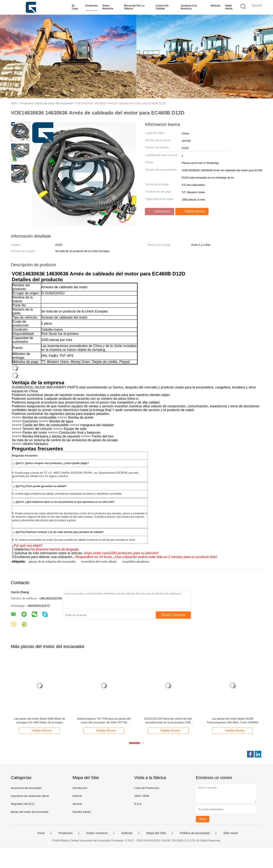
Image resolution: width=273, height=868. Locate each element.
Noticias (216, 6)
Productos (92, 6)
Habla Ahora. (229, 7)
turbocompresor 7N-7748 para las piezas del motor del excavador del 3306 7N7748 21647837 (104, 721)
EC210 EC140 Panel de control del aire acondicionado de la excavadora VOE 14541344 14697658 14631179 (168, 721)
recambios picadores (136, 562)
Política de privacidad (195, 833)
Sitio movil (231, 833)
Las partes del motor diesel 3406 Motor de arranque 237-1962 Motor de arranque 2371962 (40, 721)
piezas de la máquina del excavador (52, 562)
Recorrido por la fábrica (134, 7)
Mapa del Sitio (156, 833)
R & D (138, 804)
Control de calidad (162, 7)
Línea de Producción (147, 788)
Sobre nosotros (108, 7)
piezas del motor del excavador (30, 812)
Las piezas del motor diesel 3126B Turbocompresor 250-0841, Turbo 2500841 (233, 721)
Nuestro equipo (82, 812)
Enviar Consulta (173, 615)
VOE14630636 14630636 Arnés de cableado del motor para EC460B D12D (120, 103)
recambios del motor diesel (99, 562)
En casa (75, 7)
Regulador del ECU (23, 804)
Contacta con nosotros (189, 7)
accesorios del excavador (26, 788)
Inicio (41, 833)
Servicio (77, 804)
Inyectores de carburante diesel (30, 796)
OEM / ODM (142, 796)
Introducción (80, 788)
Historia (77, 796)
